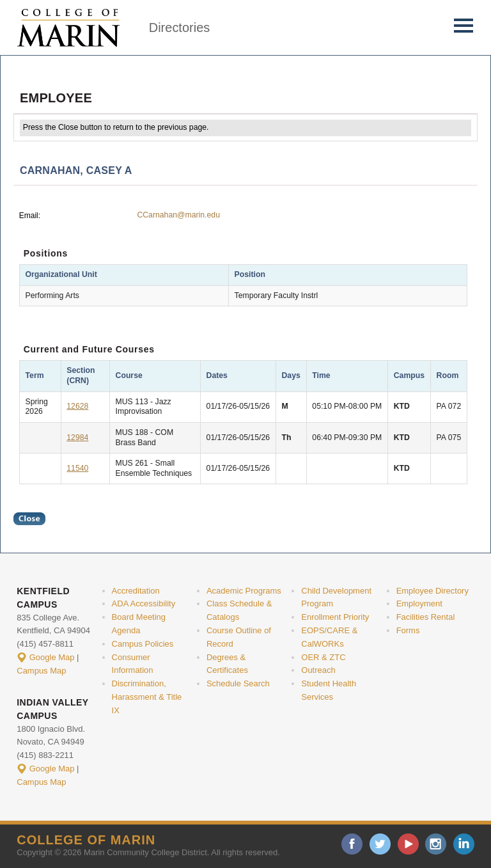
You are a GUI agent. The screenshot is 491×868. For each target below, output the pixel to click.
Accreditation (136, 591)
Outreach (318, 670)
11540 (77, 468)
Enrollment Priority (335, 617)
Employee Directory (433, 591)
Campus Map (41, 671)
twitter (380, 844)
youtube (408, 844)
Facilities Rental (426, 617)
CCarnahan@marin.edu (178, 215)
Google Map (52, 657)
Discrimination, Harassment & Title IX (147, 697)
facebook (352, 844)
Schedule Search (238, 683)
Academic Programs (244, 591)
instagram (436, 844)
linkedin (464, 844)
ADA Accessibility (144, 604)
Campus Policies (143, 644)
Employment (419, 604)
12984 (77, 438)
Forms (408, 630)
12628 (77, 406)
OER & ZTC (323, 657)
